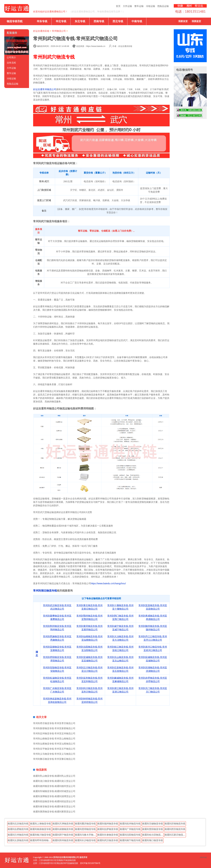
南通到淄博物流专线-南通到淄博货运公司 (54, 796)
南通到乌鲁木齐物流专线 (86, 835)
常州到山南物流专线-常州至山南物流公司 (54, 739)
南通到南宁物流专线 (130, 840)
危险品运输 (163, 6)
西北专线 (118, 21)
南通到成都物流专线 (63, 829)
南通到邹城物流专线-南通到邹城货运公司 (54, 791)
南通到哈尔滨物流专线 (153, 835)
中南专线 (137, 21)
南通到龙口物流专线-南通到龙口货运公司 (54, 781)
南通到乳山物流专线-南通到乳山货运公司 (54, 776)
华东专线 (42, 21)
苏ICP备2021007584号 (90, 863)
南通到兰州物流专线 (18, 835)
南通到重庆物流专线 (85, 824)
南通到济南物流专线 (175, 824)
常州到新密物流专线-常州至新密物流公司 (54, 728)
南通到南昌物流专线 (40, 829)
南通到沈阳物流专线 (130, 835)
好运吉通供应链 (41, 31)
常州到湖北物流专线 (45, 591)
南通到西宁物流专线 (63, 835)
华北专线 (61, 21)
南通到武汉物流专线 (108, 840)
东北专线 (80, 21)
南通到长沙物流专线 (85, 840)
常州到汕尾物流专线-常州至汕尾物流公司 (54, 744)
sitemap (203, 857)
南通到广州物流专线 (130, 829)
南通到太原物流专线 (18, 840)
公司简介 (11, 57)
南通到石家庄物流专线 (175, 835)
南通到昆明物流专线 (85, 829)
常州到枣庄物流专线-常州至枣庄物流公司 (54, 723)
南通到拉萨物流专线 (108, 829)
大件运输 (127, 6)
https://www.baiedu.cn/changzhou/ (108, 583)
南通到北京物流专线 (18, 824)
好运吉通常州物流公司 (45, 89)
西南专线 (99, 21)
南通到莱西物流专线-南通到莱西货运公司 (54, 812)
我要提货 (196, 21)
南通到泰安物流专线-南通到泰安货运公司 (54, 806)
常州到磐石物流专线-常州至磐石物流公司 (54, 759)
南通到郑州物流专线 (63, 840)
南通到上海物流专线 (40, 824)
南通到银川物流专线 (40, 835)
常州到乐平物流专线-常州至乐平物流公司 (54, 749)
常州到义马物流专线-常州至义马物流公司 (54, 754)
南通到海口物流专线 (152, 840)
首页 (118, 6)
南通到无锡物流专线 (152, 824)
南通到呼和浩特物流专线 (41, 840)
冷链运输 (151, 6)
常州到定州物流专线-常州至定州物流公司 (54, 733)
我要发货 (183, 21)
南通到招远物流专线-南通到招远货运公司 (54, 801)
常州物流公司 (59, 31)
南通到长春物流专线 (108, 835)
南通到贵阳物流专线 (152, 829)
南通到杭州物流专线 (130, 824)
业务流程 (11, 63)
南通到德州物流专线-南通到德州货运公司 (54, 786)
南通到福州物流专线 (108, 824)
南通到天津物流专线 (63, 824)
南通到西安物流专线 (175, 829)
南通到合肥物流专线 (18, 829)
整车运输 (139, 6)
